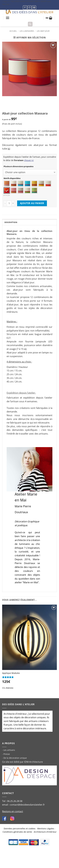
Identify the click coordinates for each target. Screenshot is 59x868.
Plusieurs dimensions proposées (18, 167)
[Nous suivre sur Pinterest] (34, 8)
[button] (8, 18)
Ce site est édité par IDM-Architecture (22, 762)
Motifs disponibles (12, 178)
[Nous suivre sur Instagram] (29, 8)
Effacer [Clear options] (7, 195)
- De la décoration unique (14, 758)
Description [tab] (11, 222)
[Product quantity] (9, 203)
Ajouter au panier (32, 203)
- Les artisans (9, 750)
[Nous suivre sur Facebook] (25, 8)
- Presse (6, 754)
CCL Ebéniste (8, 688)
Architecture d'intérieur (45, 832)
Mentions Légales (46, 829)
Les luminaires (27, 31)
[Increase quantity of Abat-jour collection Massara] (13, 203)
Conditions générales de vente (17, 832)
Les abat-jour (43, 31)
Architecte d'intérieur (15, 714)
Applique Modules (11, 673)
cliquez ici (29, 160)
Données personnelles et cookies (20, 829)
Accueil (13, 31)
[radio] (7, 184)
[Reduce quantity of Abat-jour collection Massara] (5, 203)
